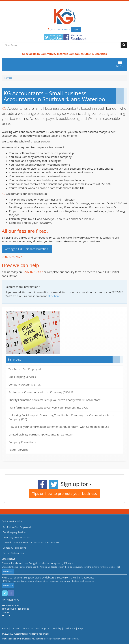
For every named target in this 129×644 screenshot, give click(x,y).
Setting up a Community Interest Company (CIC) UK (41, 392)
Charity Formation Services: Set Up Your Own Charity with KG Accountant (54, 400)
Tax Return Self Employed (25, 369)
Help (80, 628)
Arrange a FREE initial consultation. (27, 249)
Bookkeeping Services (22, 377)
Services (8, 78)
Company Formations (22, 442)
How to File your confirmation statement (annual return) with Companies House (59, 427)
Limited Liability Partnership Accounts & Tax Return (41, 434)
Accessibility (55, 628)
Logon (76, 30)
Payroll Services (18, 450)
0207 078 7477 (61, 29)
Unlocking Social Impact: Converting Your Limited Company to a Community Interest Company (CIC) (61, 417)
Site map (41, 628)
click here (54, 296)
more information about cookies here (61, 639)
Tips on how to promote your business (64, 493)
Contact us (28, 628)
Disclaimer (70, 628)
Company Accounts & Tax (24, 384)
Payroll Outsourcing (13, 553)
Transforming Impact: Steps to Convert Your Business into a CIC (48, 407)
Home (5, 628)
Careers (15, 628)
